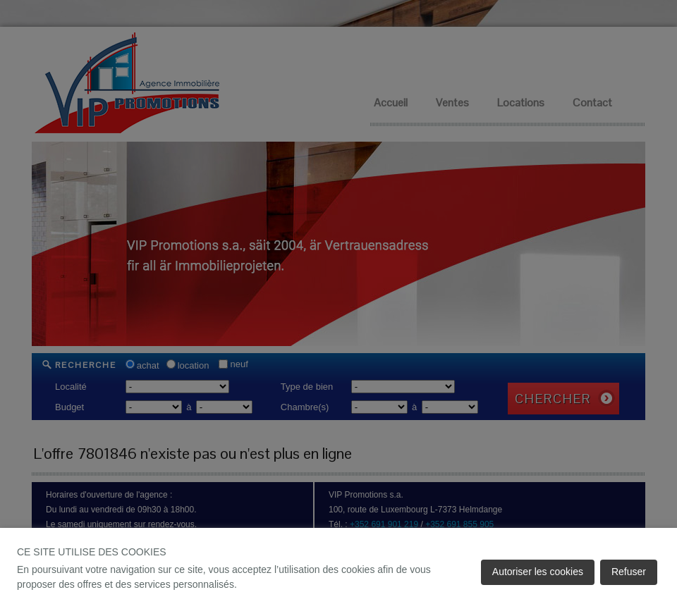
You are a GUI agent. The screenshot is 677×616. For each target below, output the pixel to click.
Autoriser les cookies (538, 572)
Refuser (629, 572)
